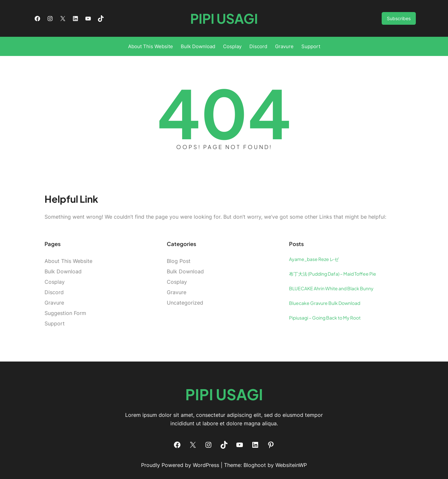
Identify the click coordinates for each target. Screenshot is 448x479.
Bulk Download (63, 271)
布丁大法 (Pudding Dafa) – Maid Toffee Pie (333, 274)
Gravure (54, 303)
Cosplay (55, 282)
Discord (54, 292)
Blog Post (179, 261)
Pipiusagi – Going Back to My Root (325, 318)
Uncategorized (185, 303)
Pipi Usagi (224, 18)
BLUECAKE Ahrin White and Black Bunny (331, 288)
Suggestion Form (65, 313)
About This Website (68, 261)
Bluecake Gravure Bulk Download (325, 303)
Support (55, 323)
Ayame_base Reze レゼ (314, 259)
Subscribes (399, 18)
